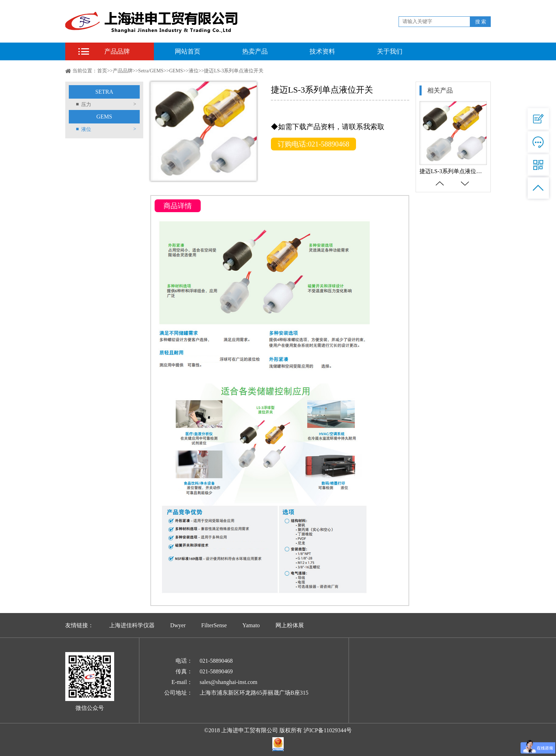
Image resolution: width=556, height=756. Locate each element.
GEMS (176, 71)
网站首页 (188, 51)
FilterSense (214, 625)
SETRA (104, 92)
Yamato (251, 625)
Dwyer (178, 625)
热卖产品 (255, 51)
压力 (106, 104)
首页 (102, 71)
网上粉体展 (290, 625)
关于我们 (390, 51)
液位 (194, 71)
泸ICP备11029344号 (328, 730)
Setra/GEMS (151, 71)
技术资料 (322, 51)
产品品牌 (117, 51)
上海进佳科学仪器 (132, 625)
